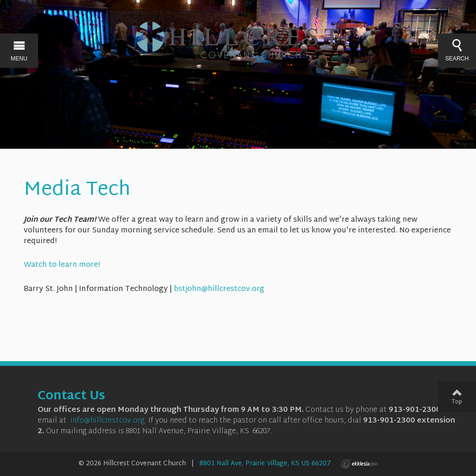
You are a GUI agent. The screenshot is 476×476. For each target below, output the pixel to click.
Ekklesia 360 (359, 464)
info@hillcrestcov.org (107, 421)
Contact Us (71, 397)
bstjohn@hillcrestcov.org (219, 289)
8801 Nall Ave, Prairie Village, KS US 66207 (265, 464)
